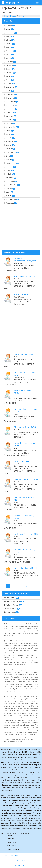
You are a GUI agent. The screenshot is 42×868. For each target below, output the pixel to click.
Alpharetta (10, 33)
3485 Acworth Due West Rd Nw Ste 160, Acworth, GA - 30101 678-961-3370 (21, 432)
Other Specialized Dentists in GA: (16, 593)
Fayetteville (10, 98)
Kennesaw (10, 120)
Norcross (10, 149)
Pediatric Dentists (13, 605)
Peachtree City (12, 152)
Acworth (9, 25)
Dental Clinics (12, 843)
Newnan (9, 145)
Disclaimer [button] (21, 860)
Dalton (9, 80)
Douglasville (11, 87)
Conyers (9, 69)
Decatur (10, 83)
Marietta (10, 138)
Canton (9, 58)
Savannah (10, 167)
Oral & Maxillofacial (14, 601)
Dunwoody (10, 94)
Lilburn (9, 131)
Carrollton (10, 62)
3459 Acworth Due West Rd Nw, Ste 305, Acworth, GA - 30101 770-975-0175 (21, 573)
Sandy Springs (11, 163)
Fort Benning (11, 102)
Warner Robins (12, 199)
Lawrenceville (12, 127)
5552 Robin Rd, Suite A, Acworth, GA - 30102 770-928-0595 (18, 299)
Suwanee (10, 189)
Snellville (10, 174)
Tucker (9, 192)
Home (6, 16)
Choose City (8, 21)
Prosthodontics (12, 609)
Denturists (10, 838)
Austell (9, 47)
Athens (9, 36)
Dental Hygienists (13, 849)
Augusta (10, 44)
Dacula (9, 76)
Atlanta (9, 40)
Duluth (9, 91)
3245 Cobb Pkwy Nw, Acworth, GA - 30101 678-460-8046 (21, 397)
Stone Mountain (12, 185)
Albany (9, 29)
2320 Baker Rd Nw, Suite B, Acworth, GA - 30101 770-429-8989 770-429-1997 (21, 282)
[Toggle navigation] (37, 3)
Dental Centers (12, 845)
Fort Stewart (11, 109)
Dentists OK (11, 3)
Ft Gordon (10, 112)
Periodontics (11, 612)
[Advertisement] (21, 228)
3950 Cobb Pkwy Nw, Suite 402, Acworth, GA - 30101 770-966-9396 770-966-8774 (21, 467)
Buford (9, 54)
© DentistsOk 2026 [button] (11, 855)
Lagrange (10, 123)
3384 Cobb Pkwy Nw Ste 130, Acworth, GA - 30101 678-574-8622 (20, 378)
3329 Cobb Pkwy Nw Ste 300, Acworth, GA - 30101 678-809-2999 (20, 415)
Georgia (21, 16)
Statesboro (10, 178)
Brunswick (10, 51)
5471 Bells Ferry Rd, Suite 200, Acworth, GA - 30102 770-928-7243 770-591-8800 (20, 449)
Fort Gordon (11, 105)
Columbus (10, 65)
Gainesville (10, 116)
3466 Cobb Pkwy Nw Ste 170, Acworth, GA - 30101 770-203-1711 (21, 264)
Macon (9, 134)
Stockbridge (11, 181)
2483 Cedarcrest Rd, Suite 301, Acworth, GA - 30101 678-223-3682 (21, 539)
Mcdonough (11, 141)
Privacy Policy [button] (21, 865)
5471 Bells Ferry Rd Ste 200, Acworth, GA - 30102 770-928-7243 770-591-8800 (20, 556)
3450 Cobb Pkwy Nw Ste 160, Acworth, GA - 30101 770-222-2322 (20, 503)
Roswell (9, 160)
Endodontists (12, 598)
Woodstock (10, 203)
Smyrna (9, 170)
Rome (8, 156)
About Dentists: (10, 618)
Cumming (10, 73)
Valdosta (9, 196)
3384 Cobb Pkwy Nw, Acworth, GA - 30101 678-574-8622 (21, 522)
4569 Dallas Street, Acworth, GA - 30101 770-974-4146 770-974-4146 (21, 360)
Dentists (13, 16)
